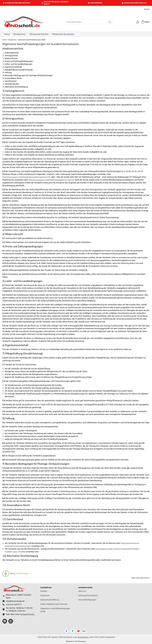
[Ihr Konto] (137, 22)
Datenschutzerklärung (50, 598)
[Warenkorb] (145, 22)
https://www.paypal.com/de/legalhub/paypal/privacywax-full (59, 180)
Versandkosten (83, 637)
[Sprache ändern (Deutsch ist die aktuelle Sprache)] (145, 9)
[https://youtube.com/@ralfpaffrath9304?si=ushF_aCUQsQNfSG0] (11, 621)
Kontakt (44, 589)
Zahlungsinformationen (88, 594)
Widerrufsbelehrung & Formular (54, 602)
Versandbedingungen (87, 598)
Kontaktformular (27, 614)
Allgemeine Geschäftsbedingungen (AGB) (55, 608)
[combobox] (86, 22)
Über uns (82, 589)
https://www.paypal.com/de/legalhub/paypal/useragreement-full (30, 177)
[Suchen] (109, 22)
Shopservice (47, 586)
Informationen (87, 586)
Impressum (45, 594)
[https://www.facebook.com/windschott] (5, 621)
